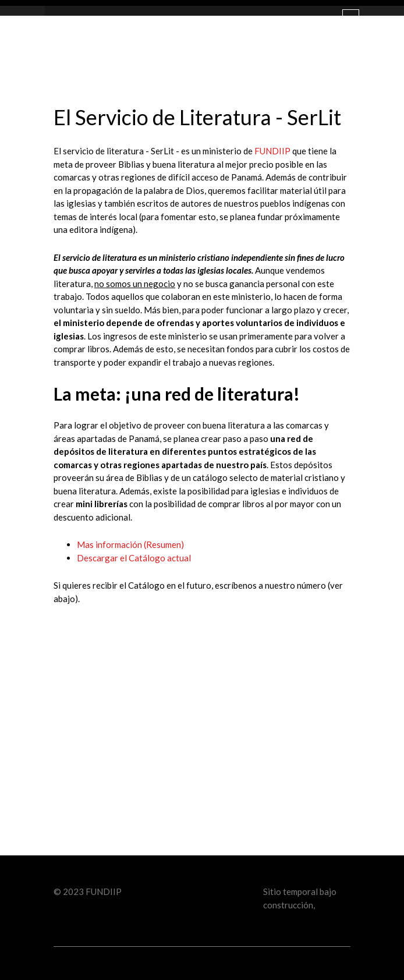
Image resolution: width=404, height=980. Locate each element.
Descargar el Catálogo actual (135, 558)
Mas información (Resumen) (130, 544)
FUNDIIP (272, 151)
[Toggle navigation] (351, 20)
